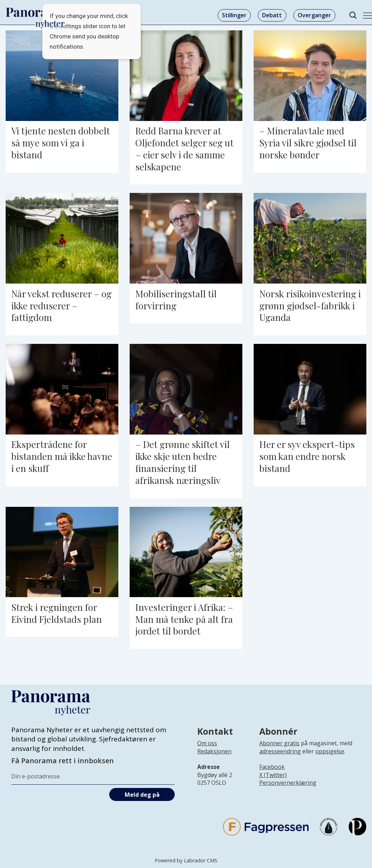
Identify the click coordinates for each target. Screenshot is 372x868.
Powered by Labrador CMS (186, 860)
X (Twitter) (273, 775)
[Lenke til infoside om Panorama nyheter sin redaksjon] (214, 757)
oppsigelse (330, 751)
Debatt (272, 15)
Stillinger (234, 15)
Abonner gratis (279, 743)
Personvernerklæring (288, 783)
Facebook (272, 767)
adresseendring (280, 751)
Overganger (314, 15)
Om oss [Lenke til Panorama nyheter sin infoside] (207, 743)
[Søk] (353, 15)
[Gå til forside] (36, 12)
